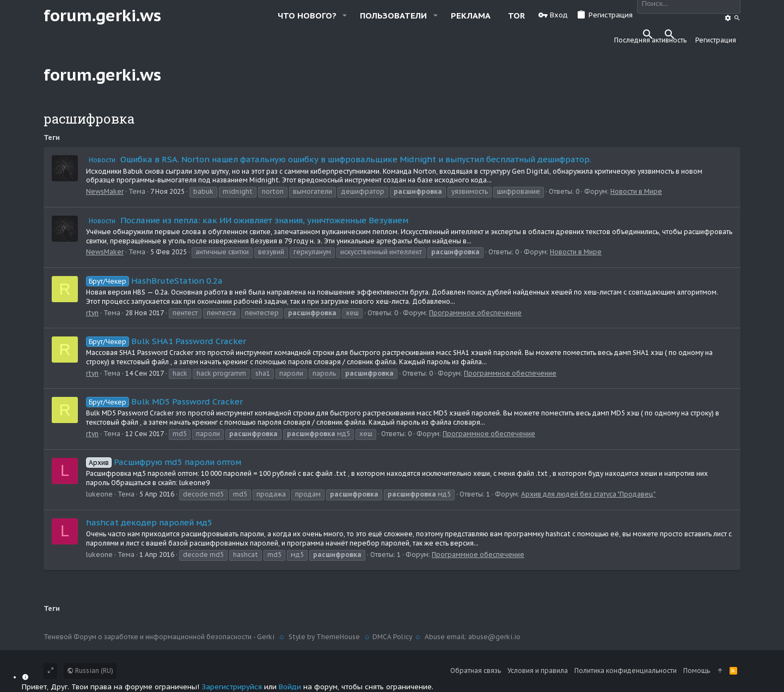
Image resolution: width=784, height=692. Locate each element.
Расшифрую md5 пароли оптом (164, 462)
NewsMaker (105, 191)
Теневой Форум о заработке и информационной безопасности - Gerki (160, 637)
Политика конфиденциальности (626, 670)
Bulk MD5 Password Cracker (164, 402)
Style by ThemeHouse (324, 637)
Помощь (697, 670)
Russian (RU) (90, 670)
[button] (345, 16)
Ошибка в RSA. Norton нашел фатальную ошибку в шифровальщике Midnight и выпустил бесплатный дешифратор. (339, 159)
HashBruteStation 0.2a (154, 281)
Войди (290, 687)
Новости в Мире (636, 191)
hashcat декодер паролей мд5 (149, 522)
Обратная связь (476, 670)
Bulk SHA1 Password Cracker (166, 341)
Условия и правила (538, 670)
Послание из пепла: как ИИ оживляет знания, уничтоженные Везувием (247, 220)
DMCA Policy (392, 637)
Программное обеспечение (475, 313)
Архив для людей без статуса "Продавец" (588, 494)
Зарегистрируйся (232, 687)
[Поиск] (729, 18)
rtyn (92, 313)
